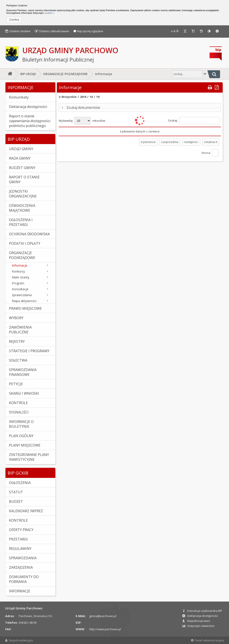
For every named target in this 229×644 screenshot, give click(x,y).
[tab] (140, 107)
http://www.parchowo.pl (105, 629)
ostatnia (211, 142)
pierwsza (148, 142)
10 (91, 97)
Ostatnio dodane (18, 31)
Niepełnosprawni (196, 621)
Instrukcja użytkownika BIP (202, 611)
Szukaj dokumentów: (83, 107)
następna (191, 142)
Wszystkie (69, 97)
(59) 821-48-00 (28, 623)
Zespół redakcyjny (19, 640)
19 (98, 97)
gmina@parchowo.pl (103, 616)
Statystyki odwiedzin (198, 626)
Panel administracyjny (207, 640)
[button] (14, 20)
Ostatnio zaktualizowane (52, 31)
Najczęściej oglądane (88, 31)
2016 (83, 97)
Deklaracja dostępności (200, 616)
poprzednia (170, 142)
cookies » (49, 13)
